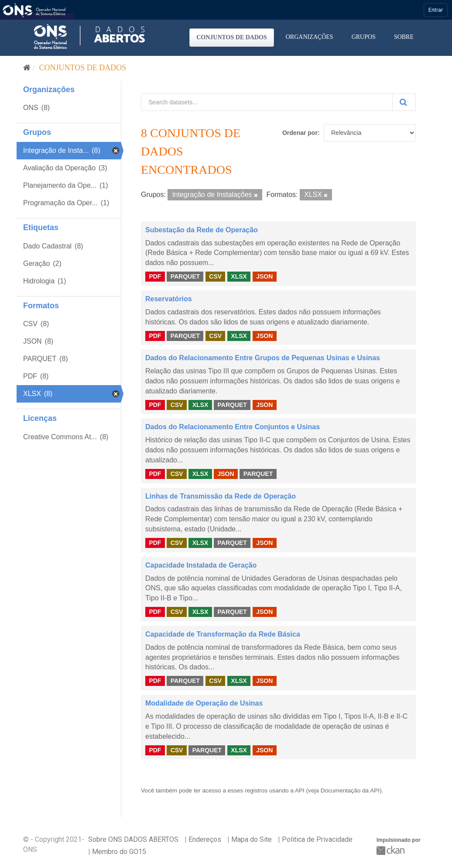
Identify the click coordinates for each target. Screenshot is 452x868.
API (300, 790)
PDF (155, 276)
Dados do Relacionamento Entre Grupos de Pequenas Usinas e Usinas (263, 358)
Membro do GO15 (119, 852)
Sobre (404, 37)
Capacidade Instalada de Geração (201, 565)
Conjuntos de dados (232, 37)
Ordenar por (300, 133)
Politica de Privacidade (317, 839)
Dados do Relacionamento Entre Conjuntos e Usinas (233, 427)
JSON (264, 276)
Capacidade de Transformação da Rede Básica (223, 634)
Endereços (205, 839)
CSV (215, 276)
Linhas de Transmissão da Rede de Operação (221, 496)
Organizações (310, 37)
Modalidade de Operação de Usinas (204, 703)
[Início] (27, 68)
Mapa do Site (252, 839)
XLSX (239, 276)
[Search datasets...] (267, 102)
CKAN (391, 850)
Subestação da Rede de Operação (202, 230)
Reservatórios (169, 299)
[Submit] (404, 102)
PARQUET (185, 276)
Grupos (364, 37)
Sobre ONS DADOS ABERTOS (133, 839)
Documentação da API (350, 790)
